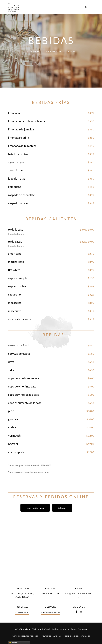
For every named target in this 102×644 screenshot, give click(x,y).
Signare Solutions (79, 629)
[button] (35, 508)
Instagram (81, 612)
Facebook (76, 612)
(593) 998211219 (51, 594)
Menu (91, 7)
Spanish (13, 642)
